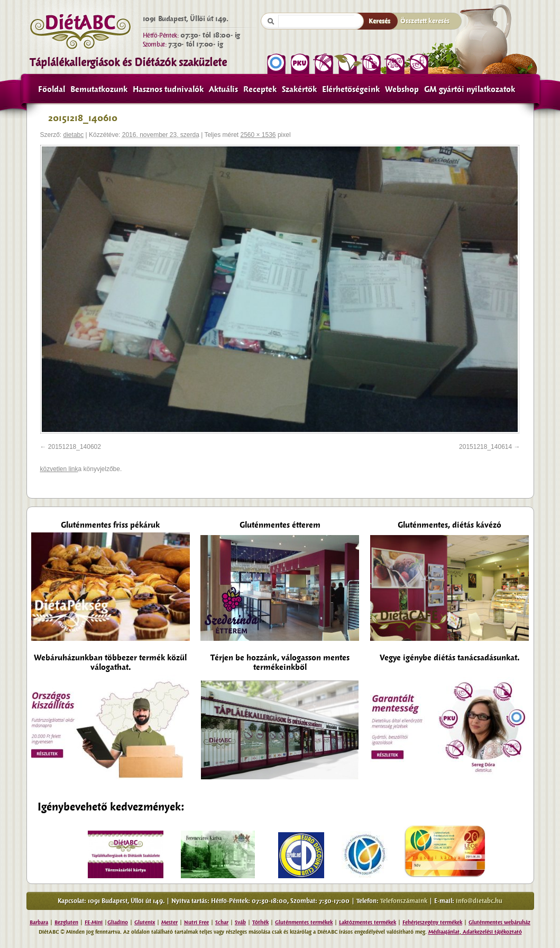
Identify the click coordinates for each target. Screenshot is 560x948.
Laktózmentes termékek (368, 922)
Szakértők (299, 89)
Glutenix (145, 922)
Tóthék (260, 922)
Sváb (240, 922)
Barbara (39, 922)
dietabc (74, 135)
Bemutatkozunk (99, 89)
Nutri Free (196, 922)
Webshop (402, 89)
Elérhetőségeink (351, 89)
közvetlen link (59, 469)
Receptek (260, 89)
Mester (169, 922)
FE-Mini (94, 922)
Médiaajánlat (444, 932)
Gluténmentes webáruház (499, 922)
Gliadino (118, 922)
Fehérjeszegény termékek (432, 922)
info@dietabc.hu (479, 901)
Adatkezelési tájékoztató (492, 932)
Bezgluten (66, 922)
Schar (222, 922)
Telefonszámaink (404, 901)
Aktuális (223, 89)
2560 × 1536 (258, 135)
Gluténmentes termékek (304, 922)
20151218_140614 (485, 447)
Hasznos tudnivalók (168, 89)
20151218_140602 (75, 447)
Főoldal (52, 89)
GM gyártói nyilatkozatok (470, 89)
